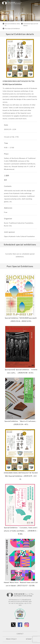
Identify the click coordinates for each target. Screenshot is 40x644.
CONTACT (20, 634)
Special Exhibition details (12, 25)
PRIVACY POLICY (11, 639)
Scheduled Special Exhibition (31, 25)
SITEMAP (29, 639)
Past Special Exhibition (12, 29)
